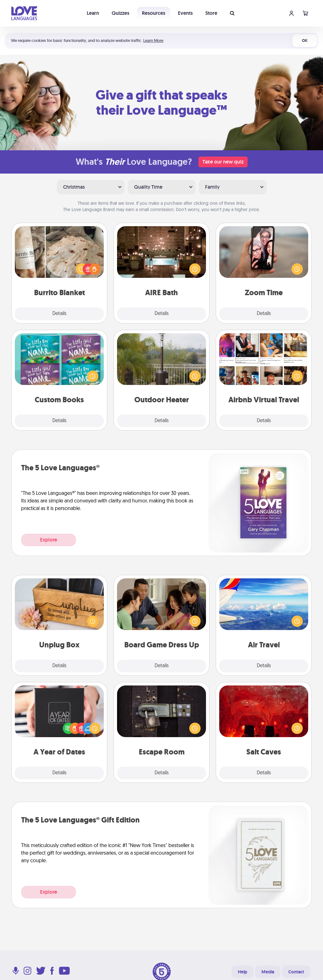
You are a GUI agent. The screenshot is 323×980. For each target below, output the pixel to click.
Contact (296, 972)
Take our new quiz (223, 162)
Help (243, 972)
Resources (154, 13)
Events (185, 13)
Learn (93, 13)
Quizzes (120, 13)
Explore (49, 540)
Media (268, 972)
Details (59, 314)
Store (211, 13)
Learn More (153, 40)
